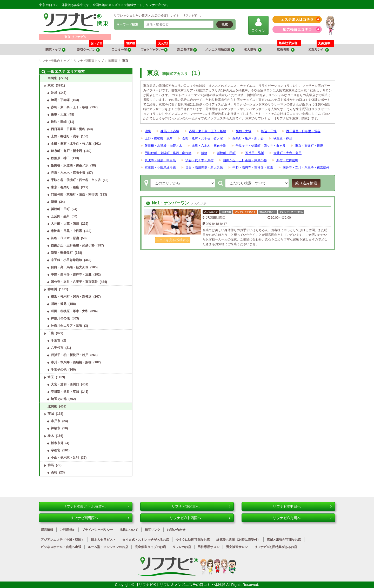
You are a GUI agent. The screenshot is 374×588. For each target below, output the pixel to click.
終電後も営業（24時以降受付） (238, 540)
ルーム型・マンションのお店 (108, 547)
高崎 (54, 472)
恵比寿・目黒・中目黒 (160, 160)
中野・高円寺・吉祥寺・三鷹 (253, 168)
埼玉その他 (59, 399)
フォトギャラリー (155, 48)
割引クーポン (90, 48)
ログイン (258, 25)
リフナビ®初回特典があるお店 (276, 547)
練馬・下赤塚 (170, 131)
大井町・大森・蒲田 (288, 153)
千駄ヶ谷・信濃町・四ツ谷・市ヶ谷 (261, 146)
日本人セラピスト (103, 540)
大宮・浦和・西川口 (65, 384)
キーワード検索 (127, 24)
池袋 (148, 131)
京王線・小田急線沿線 (160, 168)
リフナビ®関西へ (100, 518)
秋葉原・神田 (283, 138)
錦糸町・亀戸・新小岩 (248, 138)
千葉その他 (59, 370)
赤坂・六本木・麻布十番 (209, 146)
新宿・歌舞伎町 (287, 160)
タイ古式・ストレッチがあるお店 (146, 540)
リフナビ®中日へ (302, 506)
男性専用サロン (209, 547)
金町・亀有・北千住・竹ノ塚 (203, 138)
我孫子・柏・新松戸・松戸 (70, 355)
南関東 (52, 78)
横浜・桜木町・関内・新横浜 (71, 297)
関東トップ (55, 50)
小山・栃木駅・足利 (65, 458)
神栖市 (56, 428)
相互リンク (321, 48)
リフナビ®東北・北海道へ (96, 506)
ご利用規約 (68, 530)
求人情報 (253, 50)
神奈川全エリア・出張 (66, 326)
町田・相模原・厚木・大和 (70, 311)
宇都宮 (56, 450)
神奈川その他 (60, 318)
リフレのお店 (182, 547)
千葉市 (56, 340)
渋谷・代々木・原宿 (199, 160)
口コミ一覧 (124, 48)
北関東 (52, 406)
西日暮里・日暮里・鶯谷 (303, 131)
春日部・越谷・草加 (65, 392)
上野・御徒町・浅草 (159, 138)
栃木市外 (57, 443)
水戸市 (56, 421)
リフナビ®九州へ (302, 518)
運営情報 (47, 530)
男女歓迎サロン (237, 547)
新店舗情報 (187, 50)
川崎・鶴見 (59, 304)
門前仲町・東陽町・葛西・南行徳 (168, 153)
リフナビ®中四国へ (200, 518)
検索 (225, 24)
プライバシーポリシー (97, 530)
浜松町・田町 (226, 153)
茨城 (51, 414)
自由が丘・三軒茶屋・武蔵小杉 (245, 160)
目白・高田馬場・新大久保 (204, 168)
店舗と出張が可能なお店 (284, 540)
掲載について (129, 530)
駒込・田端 (269, 131)
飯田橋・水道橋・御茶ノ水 (163, 146)
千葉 (51, 333)
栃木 (51, 436)
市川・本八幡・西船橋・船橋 (71, 362)
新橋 (204, 153)
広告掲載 (286, 50)
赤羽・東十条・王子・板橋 (208, 131)
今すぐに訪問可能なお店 (193, 540)
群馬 (51, 465)
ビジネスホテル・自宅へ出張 (61, 547)
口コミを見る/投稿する (173, 240)
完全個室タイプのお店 (150, 547)
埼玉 (51, 377)
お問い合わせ (176, 530)
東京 (51, 85)
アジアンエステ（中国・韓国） (63, 540)
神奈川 (52, 289)
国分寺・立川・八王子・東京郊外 (306, 168)
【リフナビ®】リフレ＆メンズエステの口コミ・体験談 (181, 585)
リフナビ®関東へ (201, 506)
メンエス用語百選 (220, 50)
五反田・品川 (255, 153)
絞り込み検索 (306, 183)
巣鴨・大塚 (244, 131)
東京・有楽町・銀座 (309, 146)
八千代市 (57, 348)
